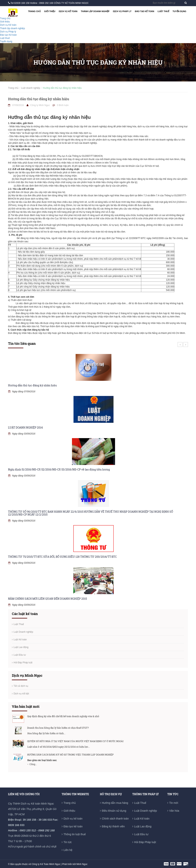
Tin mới (174, 803)
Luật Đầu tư (20, 655)
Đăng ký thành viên (113, 826)
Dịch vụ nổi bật (21, 694)
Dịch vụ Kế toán (68, 11)
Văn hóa (174, 811)
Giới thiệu (50, 11)
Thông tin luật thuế (75, 834)
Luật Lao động (21, 647)
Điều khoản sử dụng (114, 811)
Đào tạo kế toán (73, 826)
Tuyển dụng (179, 11)
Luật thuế (163, 11)
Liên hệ (68, 850)
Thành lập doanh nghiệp (95, 11)
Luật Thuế (19, 624)
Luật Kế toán (20, 640)
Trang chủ (34, 11)
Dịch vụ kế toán (73, 819)
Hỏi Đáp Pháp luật (23, 663)
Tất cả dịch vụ (21, 686)
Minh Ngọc (82, 864)
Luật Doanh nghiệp (23, 632)
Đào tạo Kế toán (145, 11)
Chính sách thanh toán (115, 819)
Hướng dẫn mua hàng (115, 803)
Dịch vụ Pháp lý (122, 11)
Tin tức (68, 842)
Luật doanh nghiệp (31, 88)
